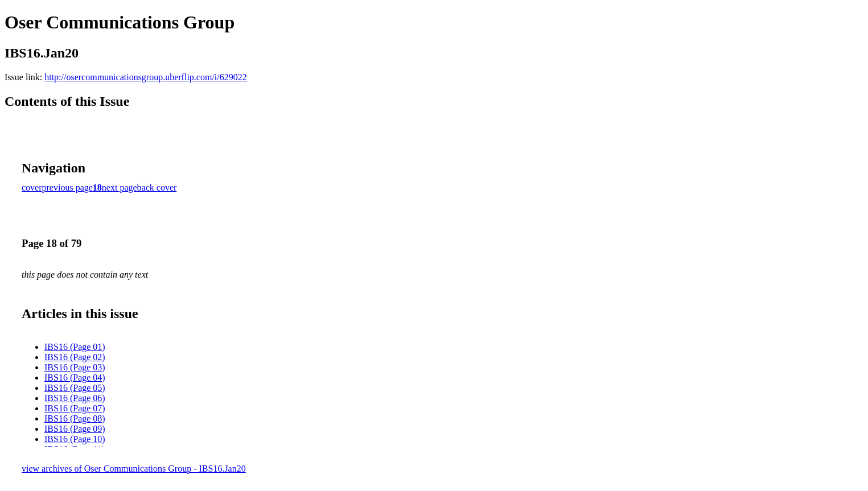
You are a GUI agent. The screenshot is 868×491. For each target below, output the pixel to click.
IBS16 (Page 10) (75, 439)
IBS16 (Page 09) (75, 429)
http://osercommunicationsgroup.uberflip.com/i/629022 (146, 77)
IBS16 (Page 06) (75, 398)
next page (120, 187)
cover (32, 187)
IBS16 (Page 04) (75, 377)
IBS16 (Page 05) (75, 388)
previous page (67, 187)
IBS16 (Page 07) (75, 408)
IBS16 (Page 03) (75, 367)
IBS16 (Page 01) (75, 347)
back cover (157, 187)
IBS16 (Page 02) (75, 357)
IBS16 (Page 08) (75, 418)
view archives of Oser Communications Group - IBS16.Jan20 (134, 469)
